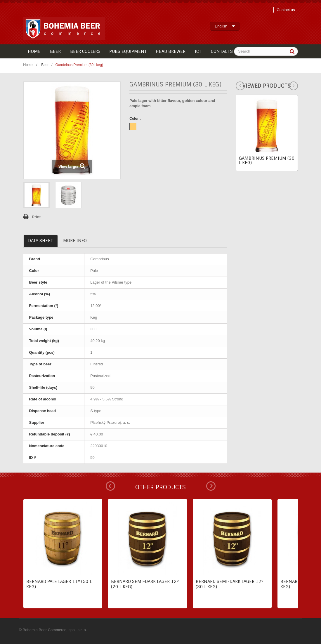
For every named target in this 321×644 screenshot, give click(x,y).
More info (75, 241)
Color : (136, 119)
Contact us (286, 10)
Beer (45, 65)
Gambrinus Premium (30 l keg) (267, 160)
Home (28, 65)
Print (37, 217)
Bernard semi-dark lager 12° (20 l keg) (145, 584)
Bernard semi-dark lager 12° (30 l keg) (230, 584)
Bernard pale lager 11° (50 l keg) (59, 584)
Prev (110, 486)
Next (211, 486)
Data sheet (41, 241)
